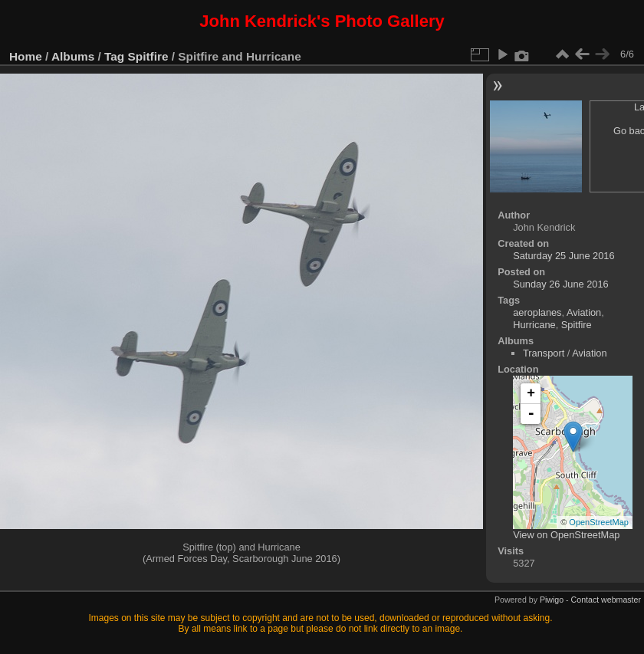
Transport (544, 353)
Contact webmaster (606, 600)
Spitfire (148, 56)
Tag (114, 56)
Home (26, 56)
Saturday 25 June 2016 (563, 256)
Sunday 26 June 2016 (561, 284)
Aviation (584, 312)
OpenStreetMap (599, 522)
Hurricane (534, 325)
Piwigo (552, 600)
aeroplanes (537, 312)
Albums (73, 56)
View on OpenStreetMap (566, 535)
